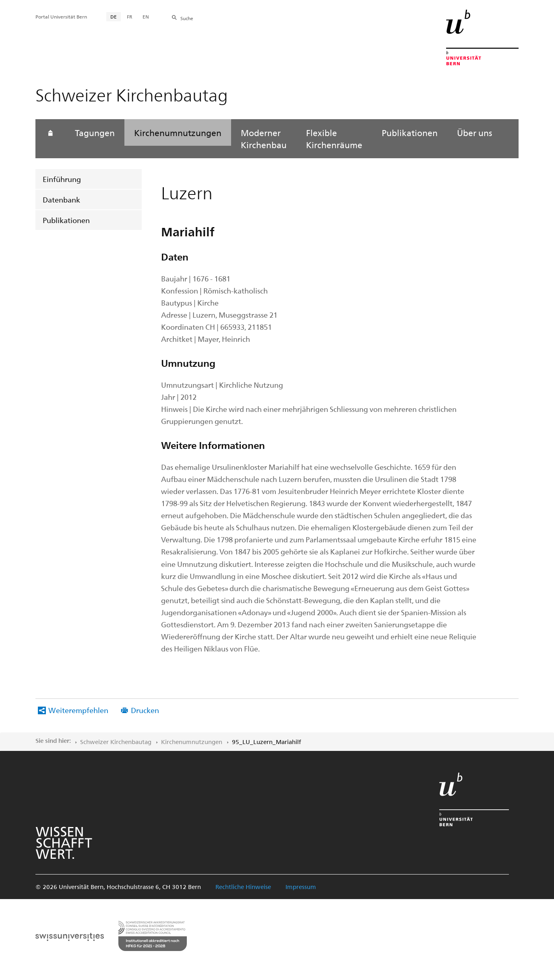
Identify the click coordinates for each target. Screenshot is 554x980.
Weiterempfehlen (78, 710)
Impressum (301, 887)
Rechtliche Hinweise (243, 887)
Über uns (474, 132)
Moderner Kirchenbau (264, 139)
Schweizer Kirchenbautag (116, 742)
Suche (187, 18)
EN (146, 17)
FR (130, 17)
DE (114, 17)
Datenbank (61, 200)
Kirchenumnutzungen (178, 132)
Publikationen (66, 220)
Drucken (145, 710)
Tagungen (95, 132)
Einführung (62, 179)
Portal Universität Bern (61, 17)
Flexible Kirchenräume (334, 139)
